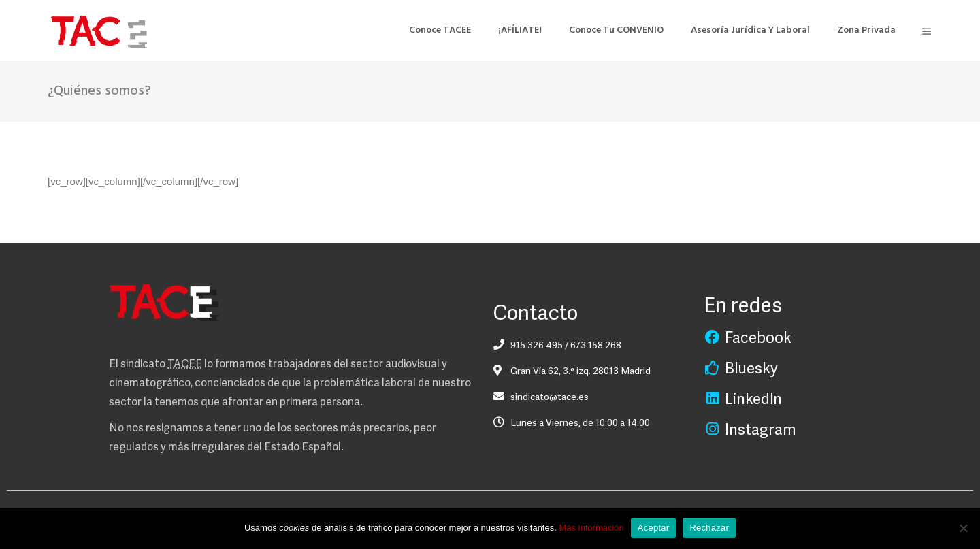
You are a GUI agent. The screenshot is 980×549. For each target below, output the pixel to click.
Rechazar (709, 528)
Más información (591, 528)
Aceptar (654, 528)
